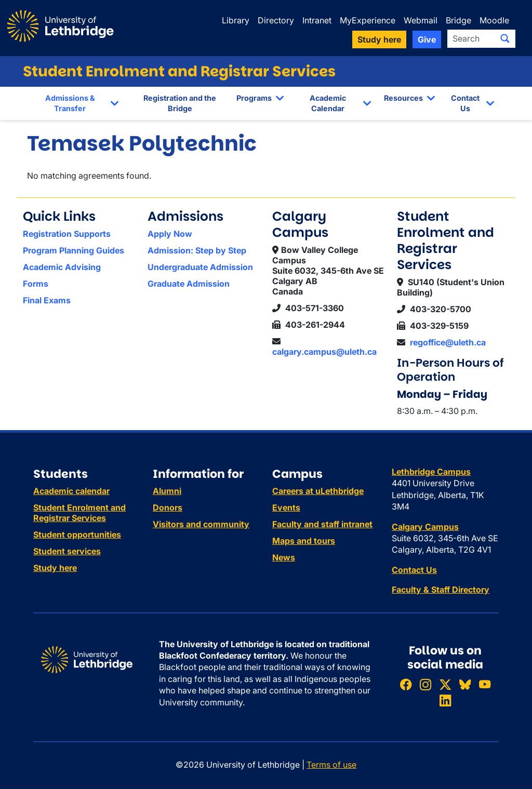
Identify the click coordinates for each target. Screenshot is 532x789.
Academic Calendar (328, 103)
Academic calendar (71, 491)
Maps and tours (304, 541)
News (284, 557)
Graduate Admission (189, 284)
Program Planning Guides (74, 250)
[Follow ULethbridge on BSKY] (465, 684)
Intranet (317, 20)
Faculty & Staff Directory (441, 590)
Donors (168, 507)
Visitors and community (201, 524)
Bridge (458, 20)
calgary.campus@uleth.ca (324, 352)
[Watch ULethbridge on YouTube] (485, 684)
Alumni (167, 491)
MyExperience (368, 20)
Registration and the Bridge (180, 103)
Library (236, 20)
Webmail (421, 20)
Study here (55, 568)
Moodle (494, 20)
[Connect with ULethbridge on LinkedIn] (445, 700)
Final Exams (47, 300)
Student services (67, 551)
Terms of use (331, 765)
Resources (403, 98)
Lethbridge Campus (431, 472)
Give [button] (427, 39)
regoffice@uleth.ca (448, 342)
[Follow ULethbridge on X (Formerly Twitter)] (445, 684)
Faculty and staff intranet (322, 524)
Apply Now (170, 234)
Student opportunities (77, 534)
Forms (36, 284)
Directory (276, 20)
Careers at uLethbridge (318, 491)
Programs (254, 98)
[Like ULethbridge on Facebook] (406, 684)
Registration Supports (67, 234)
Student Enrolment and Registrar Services (179, 71)
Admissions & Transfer (70, 103)
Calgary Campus (425, 527)
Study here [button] (379, 39)
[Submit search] (505, 38)
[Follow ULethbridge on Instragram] (425, 684)
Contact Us (465, 103)
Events (286, 507)
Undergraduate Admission (200, 267)
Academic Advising (62, 267)
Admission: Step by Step (197, 250)
